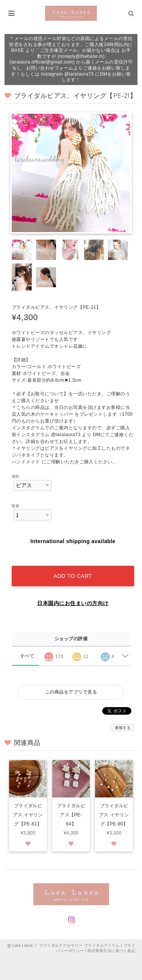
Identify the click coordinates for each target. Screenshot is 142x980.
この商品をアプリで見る (71, 692)
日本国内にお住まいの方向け (73, 603)
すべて (27, 656)
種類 (16, 476)
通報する (123, 728)
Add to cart (73, 576)
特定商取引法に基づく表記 (111, 951)
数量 (16, 506)
